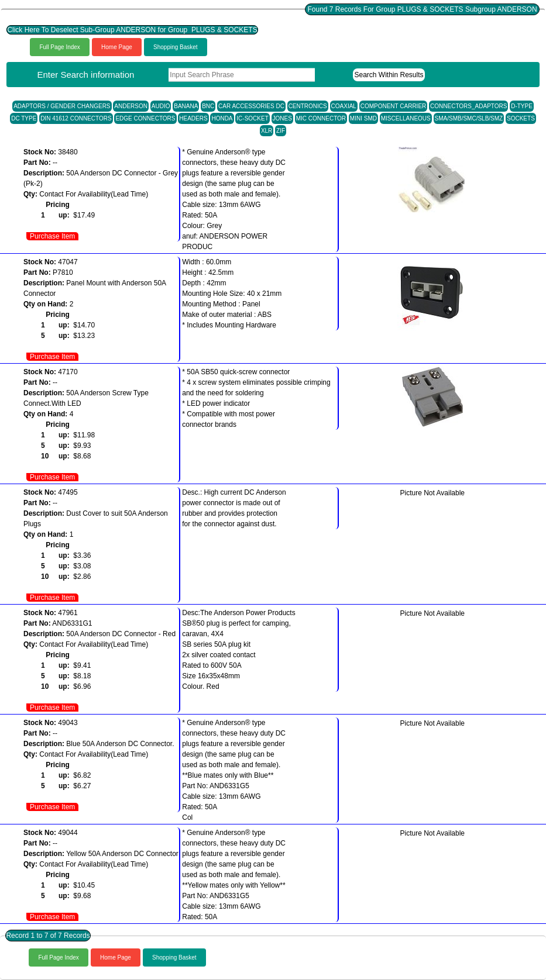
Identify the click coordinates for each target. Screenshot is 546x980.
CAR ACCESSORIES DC (251, 106)
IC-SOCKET (252, 118)
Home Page (117, 47)
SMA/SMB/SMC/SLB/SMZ (469, 118)
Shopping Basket (176, 47)
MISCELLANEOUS (406, 118)
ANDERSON (131, 106)
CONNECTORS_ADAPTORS (468, 106)
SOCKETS (521, 118)
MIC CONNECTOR (321, 118)
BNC (208, 106)
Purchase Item (52, 236)
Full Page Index (60, 47)
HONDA (222, 118)
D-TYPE (522, 106)
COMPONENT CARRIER (394, 106)
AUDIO (161, 106)
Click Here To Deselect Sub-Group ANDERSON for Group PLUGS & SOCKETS (132, 30)
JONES (282, 118)
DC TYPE (24, 118)
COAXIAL (344, 106)
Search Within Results (389, 75)
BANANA (186, 106)
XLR (267, 131)
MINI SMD (363, 118)
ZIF (281, 131)
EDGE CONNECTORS (145, 118)
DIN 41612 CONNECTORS (76, 118)
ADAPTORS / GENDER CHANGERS (62, 106)
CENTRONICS (308, 106)
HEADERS (193, 118)
